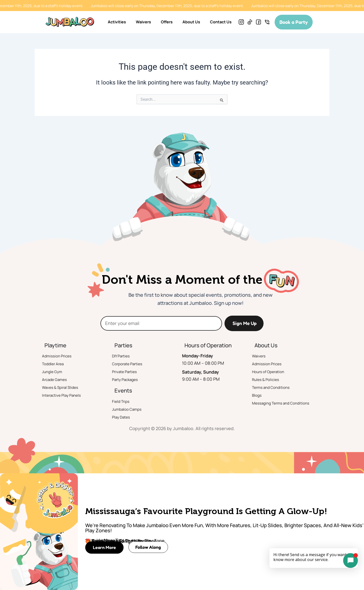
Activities (117, 22)
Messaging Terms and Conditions (286, 404)
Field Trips (122, 402)
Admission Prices (59, 356)
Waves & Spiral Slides (63, 388)
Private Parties (127, 372)
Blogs (258, 396)
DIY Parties (123, 356)
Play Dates (123, 417)
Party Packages (128, 380)
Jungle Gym (54, 372)
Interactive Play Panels (65, 396)
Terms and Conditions (274, 388)
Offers (167, 22)
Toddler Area (55, 364)
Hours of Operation (271, 372)
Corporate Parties (130, 364)
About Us (191, 22)
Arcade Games (57, 380)
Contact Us (221, 22)
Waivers (143, 22)
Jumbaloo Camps (130, 409)
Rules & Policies (268, 380)
